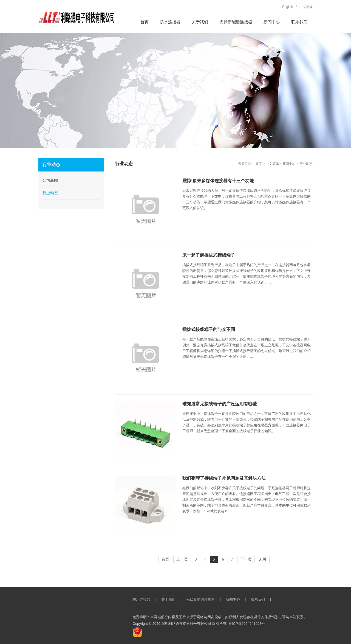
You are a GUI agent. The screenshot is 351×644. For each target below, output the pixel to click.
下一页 (246, 559)
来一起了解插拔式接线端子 (209, 255)
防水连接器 (141, 599)
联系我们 (258, 599)
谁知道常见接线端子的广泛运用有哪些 (220, 404)
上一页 (182, 559)
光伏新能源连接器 (200, 599)
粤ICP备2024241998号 (247, 624)
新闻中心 (289, 164)
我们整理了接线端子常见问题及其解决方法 (224, 478)
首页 (259, 164)
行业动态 (306, 164)
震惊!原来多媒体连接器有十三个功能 (218, 181)
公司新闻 (50, 180)
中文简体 (272, 164)
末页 (263, 559)
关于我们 (168, 599)
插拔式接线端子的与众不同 (209, 329)
